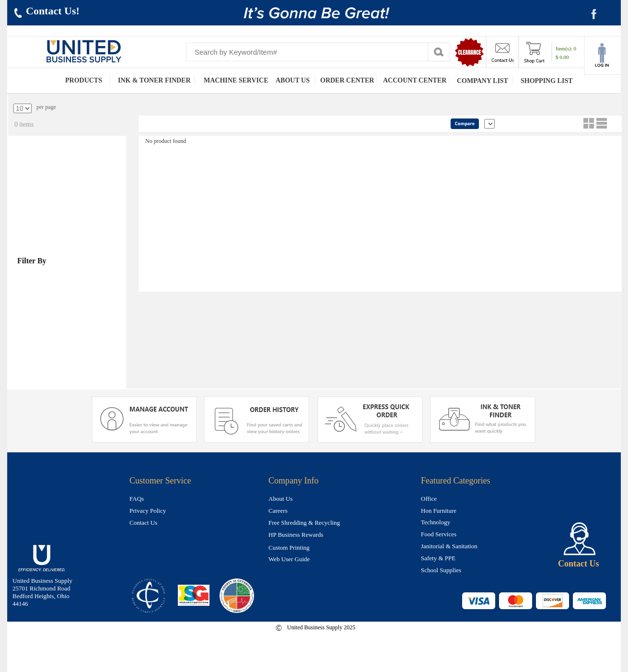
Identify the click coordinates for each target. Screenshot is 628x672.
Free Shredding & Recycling (304, 523)
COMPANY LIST (483, 81)
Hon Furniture (439, 511)
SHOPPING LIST (547, 81)
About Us (280, 499)
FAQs (137, 499)
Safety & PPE (438, 558)
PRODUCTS (84, 80)
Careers (278, 511)
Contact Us (143, 523)
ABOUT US (293, 80)
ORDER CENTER (347, 80)
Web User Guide (289, 559)
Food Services (439, 534)
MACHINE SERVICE (236, 80)
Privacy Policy (148, 511)
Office (429, 499)
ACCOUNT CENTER (415, 80)
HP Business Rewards (296, 535)
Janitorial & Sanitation (449, 546)
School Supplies (441, 570)
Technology (436, 522)
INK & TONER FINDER (154, 80)
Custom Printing (289, 548)
